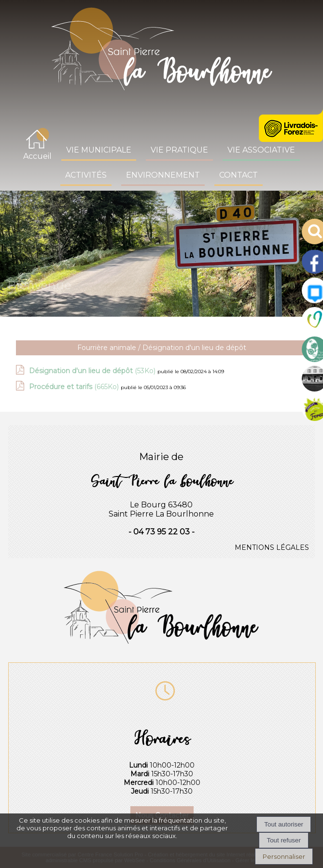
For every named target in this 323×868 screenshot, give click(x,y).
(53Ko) (93, 371)
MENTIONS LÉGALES (272, 547)
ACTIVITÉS (86, 175)
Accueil (37, 156)
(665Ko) (75, 387)
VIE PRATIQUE (179, 150)
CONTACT (239, 175)
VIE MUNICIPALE (99, 150)
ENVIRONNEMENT (163, 175)
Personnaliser (284, 856)
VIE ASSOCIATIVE (261, 150)
